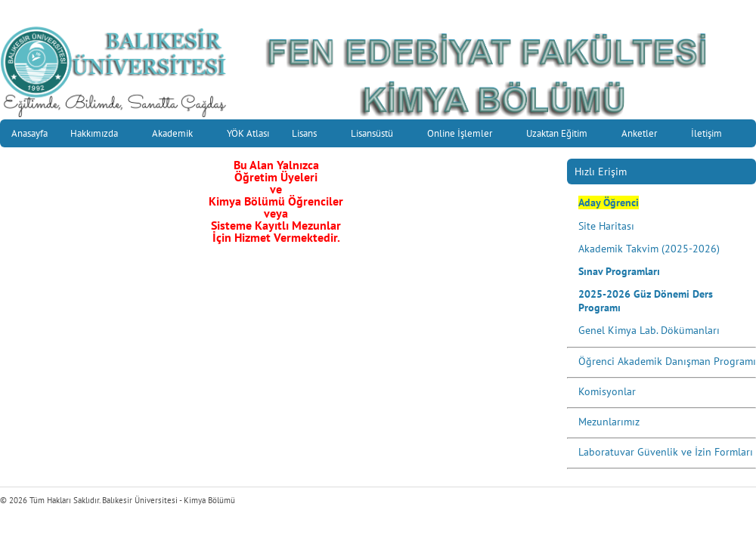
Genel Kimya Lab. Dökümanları (649, 330)
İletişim (711, 135)
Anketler (644, 135)
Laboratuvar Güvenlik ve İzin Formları (666, 452)
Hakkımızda (99, 135)
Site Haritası (606, 226)
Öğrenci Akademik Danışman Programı (667, 361)
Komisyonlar (607, 391)
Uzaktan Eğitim (562, 135)
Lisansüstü (377, 135)
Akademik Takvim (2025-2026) (649, 249)
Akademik (177, 135)
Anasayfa (29, 133)
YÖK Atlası (248, 133)
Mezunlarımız (609, 422)
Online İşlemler (465, 135)
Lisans (309, 135)
